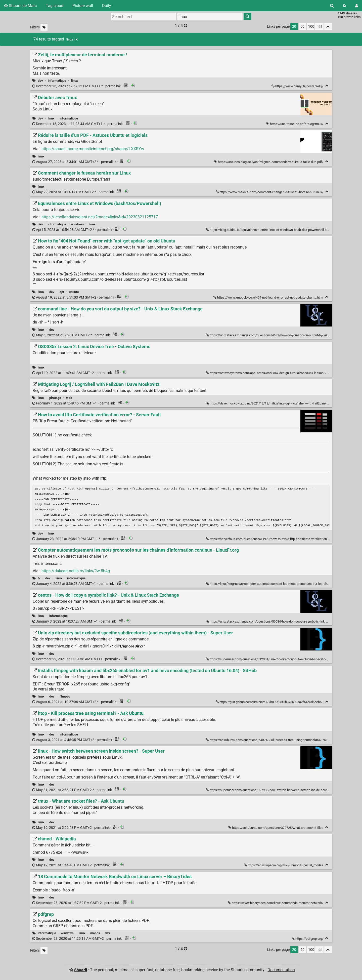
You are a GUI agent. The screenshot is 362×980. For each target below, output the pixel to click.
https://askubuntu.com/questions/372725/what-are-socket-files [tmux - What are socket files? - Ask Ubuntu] (276, 829)
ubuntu (74, 292)
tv (39, 580)
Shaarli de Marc (20, 6)
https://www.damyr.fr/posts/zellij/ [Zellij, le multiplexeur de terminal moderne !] (298, 86)
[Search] (332, 6)
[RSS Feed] (345, 6)
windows (78, 224)
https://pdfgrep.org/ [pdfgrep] (308, 940)
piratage (55, 398)
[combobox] (210, 17)
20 (294, 27)
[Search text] (144, 17)
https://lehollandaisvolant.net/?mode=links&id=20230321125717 (100, 217)
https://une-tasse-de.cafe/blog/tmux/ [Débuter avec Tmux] (295, 124)
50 (302, 27)
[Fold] (327, 86)
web (69, 398)
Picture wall (83, 6)
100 (311, 27)
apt (62, 292)
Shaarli (81, 971)
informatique (57, 81)
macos (95, 935)
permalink (77, 86)
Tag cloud (55, 6)
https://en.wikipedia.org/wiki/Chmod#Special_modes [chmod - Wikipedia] (284, 867)
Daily (107, 6)
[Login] (357, 6)
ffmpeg (65, 698)
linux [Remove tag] (72, 39)
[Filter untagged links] (44, 27)
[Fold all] (328, 27)
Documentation (281, 971)
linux (75, 81)
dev (40, 81)
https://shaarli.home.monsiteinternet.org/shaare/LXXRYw (93, 149)
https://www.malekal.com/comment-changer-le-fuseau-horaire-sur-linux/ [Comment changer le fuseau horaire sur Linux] (270, 192)
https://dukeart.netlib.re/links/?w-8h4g (76, 572)
